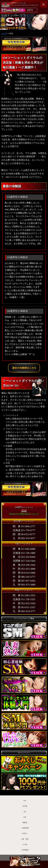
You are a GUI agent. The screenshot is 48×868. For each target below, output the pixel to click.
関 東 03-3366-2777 (24, 526)
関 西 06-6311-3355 (24, 607)
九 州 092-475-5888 (24, 585)
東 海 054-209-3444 (24, 565)
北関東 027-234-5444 (24, 561)
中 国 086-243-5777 (24, 577)
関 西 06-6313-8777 (24, 534)
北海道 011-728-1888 (24, 553)
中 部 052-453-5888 (24, 569)
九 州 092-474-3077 (24, 538)
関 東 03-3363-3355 (24, 595)
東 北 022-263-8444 (24, 557)
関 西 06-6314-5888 (24, 573)
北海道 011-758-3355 (24, 599)
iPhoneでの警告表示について (24, 514)
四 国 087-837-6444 (24, 581)
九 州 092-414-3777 (24, 611)
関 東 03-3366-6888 (24, 549)
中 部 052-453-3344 (24, 603)
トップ (4, 34)
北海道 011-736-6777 (24, 530)
